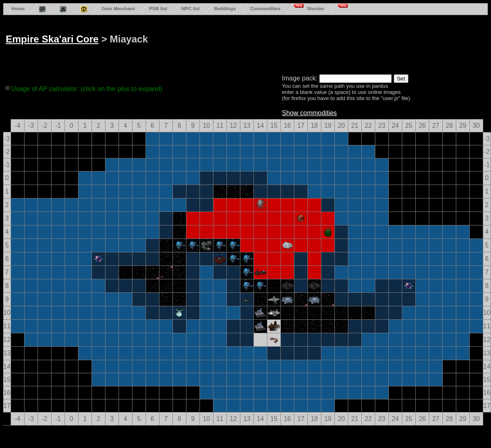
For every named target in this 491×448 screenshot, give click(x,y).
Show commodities (309, 113)
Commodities (265, 8)
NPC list (191, 8)
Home (18, 8)
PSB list (158, 8)
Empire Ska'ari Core (52, 39)
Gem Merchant (118, 8)
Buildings (225, 8)
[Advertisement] (196, 43)
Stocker (316, 8)
